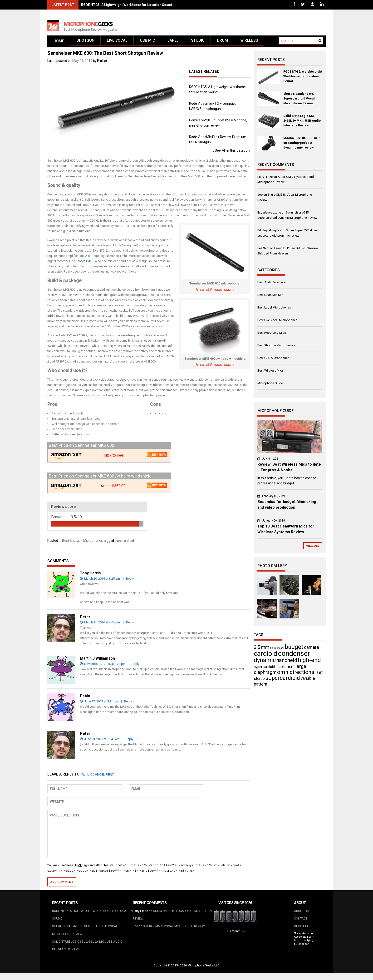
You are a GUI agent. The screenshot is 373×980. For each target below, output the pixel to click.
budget (294, 649)
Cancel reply (103, 776)
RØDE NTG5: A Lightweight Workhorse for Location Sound (127, 5)
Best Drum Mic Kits (270, 297)
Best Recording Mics (272, 335)
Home (59, 43)
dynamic (265, 662)
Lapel (173, 43)
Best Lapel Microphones (274, 309)
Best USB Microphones (273, 360)
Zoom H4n (84, 263)
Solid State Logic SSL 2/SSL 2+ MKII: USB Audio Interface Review (302, 122)
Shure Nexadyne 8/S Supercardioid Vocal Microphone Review (299, 100)
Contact (301, 922)
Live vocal (117, 43)
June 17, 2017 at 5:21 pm (99, 703)
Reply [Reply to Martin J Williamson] (136, 666)
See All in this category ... (231, 152)
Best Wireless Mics (270, 372)
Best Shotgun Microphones (82, 542)
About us (301, 913)
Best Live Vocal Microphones (277, 322)
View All (313, 547)
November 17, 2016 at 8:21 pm (103, 666)
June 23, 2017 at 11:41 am (100, 741)
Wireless (249, 43)
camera (312, 649)
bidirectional (277, 650)
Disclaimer (303, 930)
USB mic (147, 43)
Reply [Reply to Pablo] (128, 703)
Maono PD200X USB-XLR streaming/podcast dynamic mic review (301, 145)
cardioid (266, 655)
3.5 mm (262, 649)
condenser (294, 655)
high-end (309, 662)
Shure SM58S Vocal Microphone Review (174, 930)
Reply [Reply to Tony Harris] (130, 580)
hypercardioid (264, 668)
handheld (287, 662)
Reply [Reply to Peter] (130, 624)
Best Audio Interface (271, 284)
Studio (198, 43)
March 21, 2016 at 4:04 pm (100, 624)
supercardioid (124, 543)
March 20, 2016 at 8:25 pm (100, 580)
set (319, 674)
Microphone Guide (270, 385)
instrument (285, 668)
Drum (222, 43)
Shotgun (86, 43)
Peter (102, 62)
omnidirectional (296, 674)
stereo (259, 680)
